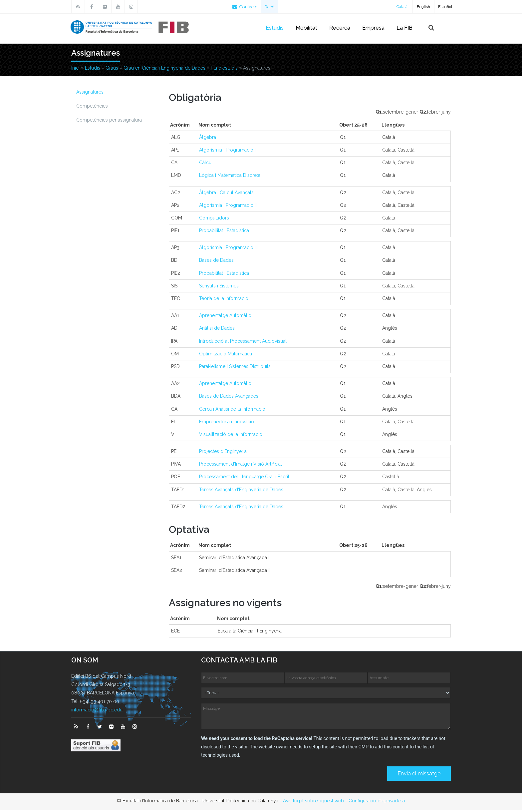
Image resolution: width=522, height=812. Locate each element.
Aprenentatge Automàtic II (227, 385)
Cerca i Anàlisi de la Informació (232, 411)
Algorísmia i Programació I (227, 152)
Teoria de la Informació (224, 300)
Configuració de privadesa (377, 803)
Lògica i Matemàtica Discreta (230, 177)
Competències (92, 108)
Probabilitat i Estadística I (225, 232)
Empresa (373, 28)
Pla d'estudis (224, 70)
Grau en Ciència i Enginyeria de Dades (164, 70)
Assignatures (90, 94)
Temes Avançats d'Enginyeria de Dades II (243, 509)
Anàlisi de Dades (217, 330)
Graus (112, 70)
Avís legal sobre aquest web (313, 803)
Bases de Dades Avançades (229, 398)
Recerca (340, 28)
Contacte (246, 7)
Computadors (214, 220)
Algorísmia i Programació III (228, 249)
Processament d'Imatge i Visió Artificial (241, 466)
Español (445, 7)
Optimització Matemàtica (226, 356)
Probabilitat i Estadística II (226, 275)
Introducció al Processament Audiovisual (243, 343)
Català (402, 7)
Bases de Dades (216, 262)
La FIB (404, 28)
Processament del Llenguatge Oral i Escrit (244, 479)
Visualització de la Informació (231, 436)
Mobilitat (306, 28)
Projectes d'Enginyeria (223, 453)
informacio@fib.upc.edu (97, 712)
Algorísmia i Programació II (228, 207)
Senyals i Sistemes (219, 288)
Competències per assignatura (109, 122)
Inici (75, 70)
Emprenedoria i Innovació (227, 424)
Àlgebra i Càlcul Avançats (226, 195)
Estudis (275, 28)
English (423, 7)
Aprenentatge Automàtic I (226, 317)
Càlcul (206, 165)
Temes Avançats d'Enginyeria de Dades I (242, 492)
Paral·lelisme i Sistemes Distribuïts (235, 368)
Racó (271, 7)
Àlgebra (208, 139)
